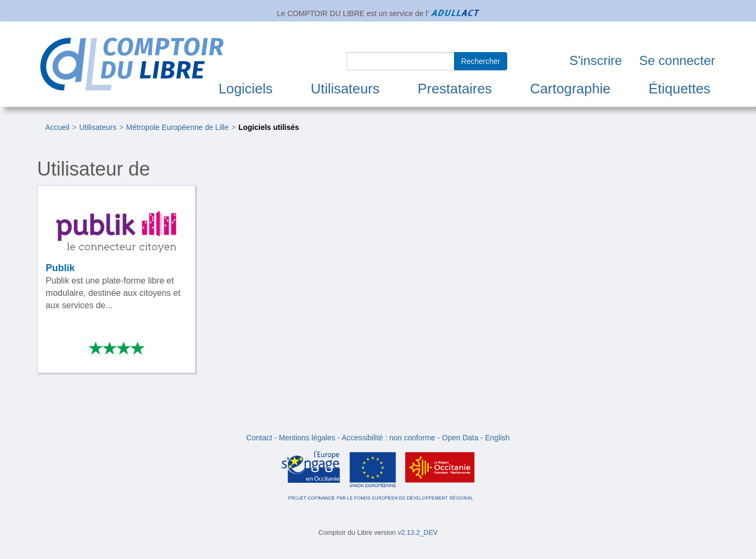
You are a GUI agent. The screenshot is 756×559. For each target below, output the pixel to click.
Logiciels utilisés (269, 127)
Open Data (460, 438)
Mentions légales (307, 438)
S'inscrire (596, 60)
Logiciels (246, 89)
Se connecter (677, 60)
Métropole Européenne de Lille (178, 127)
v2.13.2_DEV (417, 533)
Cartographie (570, 89)
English (498, 438)
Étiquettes (679, 89)
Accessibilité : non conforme (388, 438)
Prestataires (455, 89)
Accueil (57, 127)
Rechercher (480, 61)
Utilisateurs (345, 89)
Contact (259, 438)
